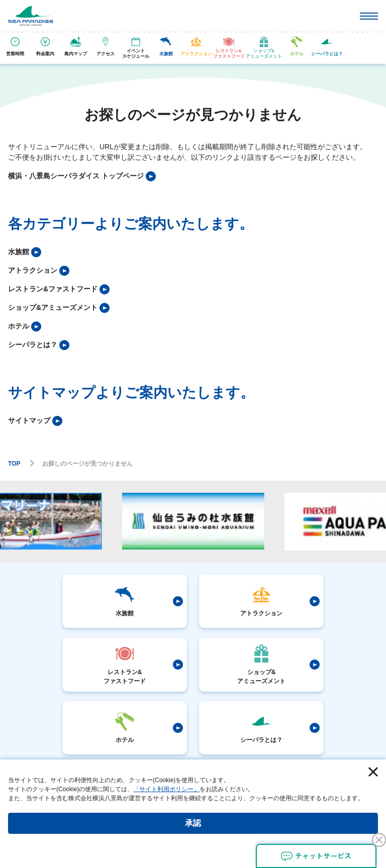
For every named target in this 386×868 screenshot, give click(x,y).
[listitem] (82, 176)
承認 (193, 823)
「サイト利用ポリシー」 (166, 789)
